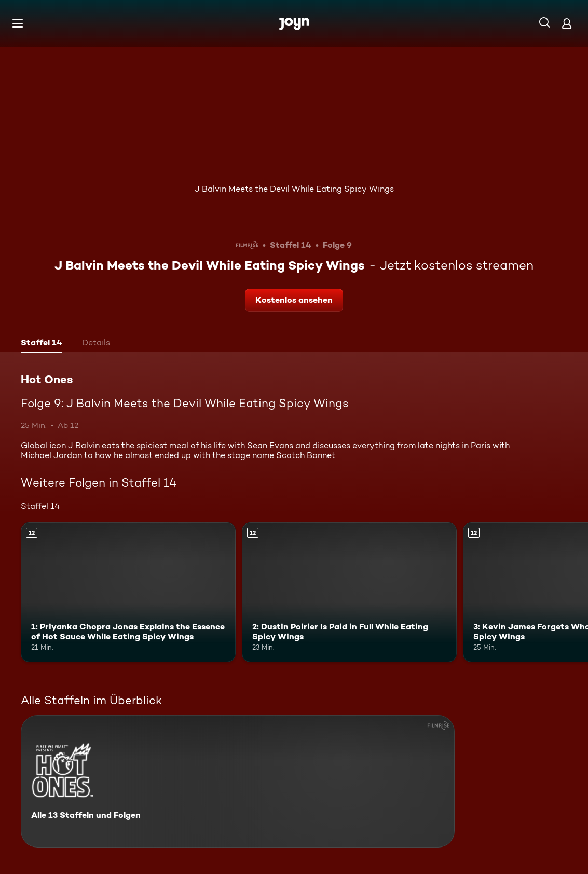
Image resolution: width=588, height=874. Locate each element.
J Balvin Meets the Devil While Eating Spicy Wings (294, 189)
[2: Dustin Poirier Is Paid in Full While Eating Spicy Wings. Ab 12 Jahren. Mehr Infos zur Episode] (349, 592)
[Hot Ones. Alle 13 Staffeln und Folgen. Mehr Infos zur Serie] (238, 781)
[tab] (42, 344)
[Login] (567, 23)
